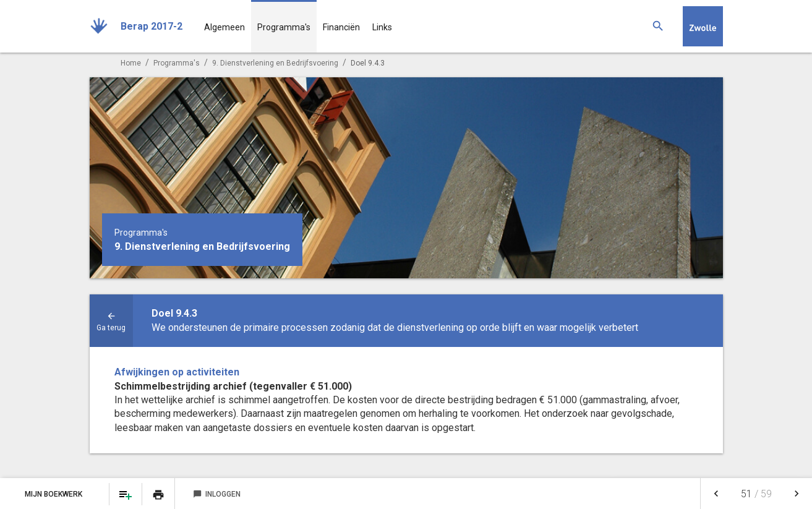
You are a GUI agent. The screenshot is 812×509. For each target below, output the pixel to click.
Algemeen (224, 27)
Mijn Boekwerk (54, 494)
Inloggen (217, 494)
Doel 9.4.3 (368, 63)
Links (382, 27)
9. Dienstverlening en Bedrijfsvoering (275, 63)
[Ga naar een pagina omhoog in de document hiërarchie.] (111, 321)
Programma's (284, 27)
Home (131, 63)
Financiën (341, 27)
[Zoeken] (658, 26)
